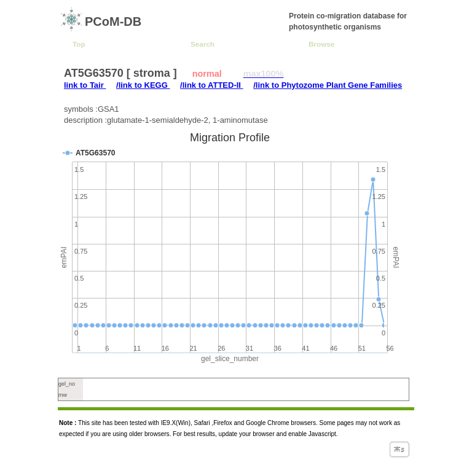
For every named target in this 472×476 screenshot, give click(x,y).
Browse (321, 44)
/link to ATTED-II (212, 85)
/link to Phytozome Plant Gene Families (328, 85)
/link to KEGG (143, 85)
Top (79, 44)
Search (203, 44)
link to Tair (85, 85)
